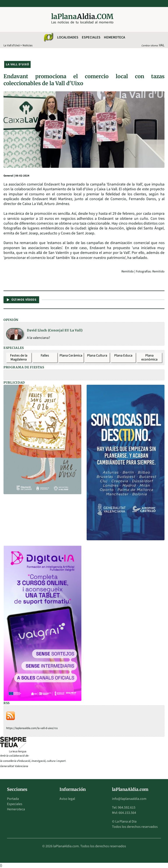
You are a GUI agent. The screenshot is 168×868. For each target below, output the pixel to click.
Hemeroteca (115, 37)
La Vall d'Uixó (12, 45)
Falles (45, 355)
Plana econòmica (149, 357)
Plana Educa (123, 355)
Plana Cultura (97, 355)
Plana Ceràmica (71, 355)
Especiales (91, 37)
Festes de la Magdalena (19, 357)
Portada (13, 799)
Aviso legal (67, 799)
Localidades (68, 37)
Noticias (28, 45)
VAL (162, 45)
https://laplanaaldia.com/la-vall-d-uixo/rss (32, 728)
